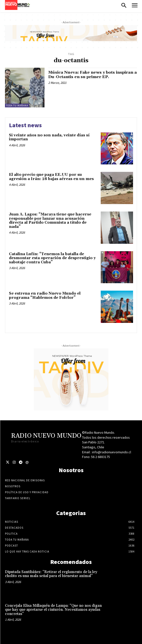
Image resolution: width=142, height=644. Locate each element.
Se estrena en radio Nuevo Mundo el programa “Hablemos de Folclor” (45, 296)
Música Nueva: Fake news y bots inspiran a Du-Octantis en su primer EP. (93, 75)
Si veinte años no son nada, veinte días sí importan (49, 137)
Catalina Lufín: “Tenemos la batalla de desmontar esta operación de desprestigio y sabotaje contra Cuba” (52, 258)
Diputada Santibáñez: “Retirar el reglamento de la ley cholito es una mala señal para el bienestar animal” (51, 574)
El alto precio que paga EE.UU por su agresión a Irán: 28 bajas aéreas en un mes (51, 177)
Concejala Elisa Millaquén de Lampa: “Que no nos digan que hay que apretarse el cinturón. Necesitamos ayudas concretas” (53, 610)
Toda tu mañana (17, 106)
